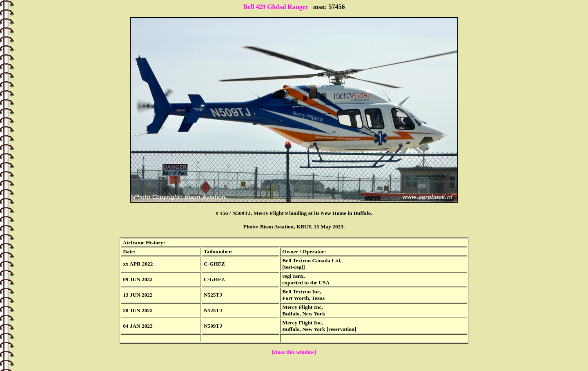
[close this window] (294, 352)
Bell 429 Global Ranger (275, 7)
